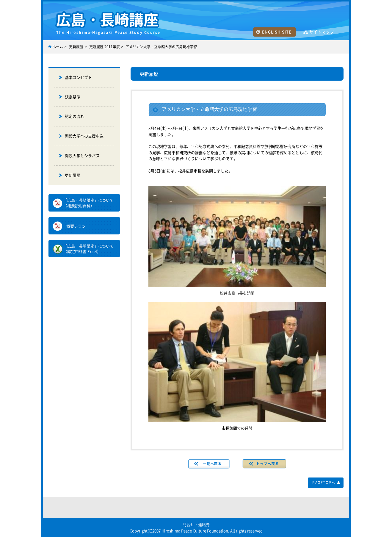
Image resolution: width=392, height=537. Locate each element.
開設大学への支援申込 (84, 136)
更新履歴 (76, 47)
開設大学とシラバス (82, 155)
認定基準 (73, 97)
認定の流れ (75, 116)
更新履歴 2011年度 (105, 47)
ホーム (58, 47)
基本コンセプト (78, 77)
